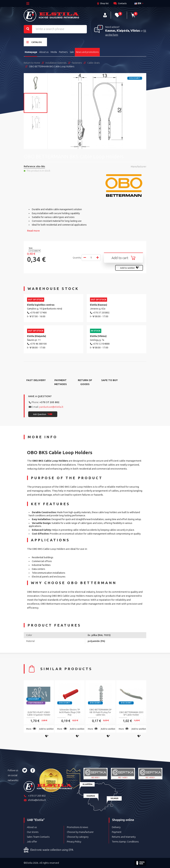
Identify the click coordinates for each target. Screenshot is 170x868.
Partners (63, 52)
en (138, 3)
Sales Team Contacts (38, 837)
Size (31, 248)
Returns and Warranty (124, 837)
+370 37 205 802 (49, 402)
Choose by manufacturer (80, 832)
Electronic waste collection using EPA (48, 850)
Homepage (31, 52)
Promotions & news (78, 827)
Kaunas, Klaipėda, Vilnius (123, 30)
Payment (117, 832)
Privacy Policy (74, 842)
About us (44, 52)
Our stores (33, 832)
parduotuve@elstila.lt (51, 407)
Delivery (116, 827)
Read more (33, 231)
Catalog (34, 42)
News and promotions (87, 52)
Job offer (32, 842)
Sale (72, 52)
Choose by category (78, 837)
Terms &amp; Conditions (125, 842)
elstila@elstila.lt (35, 800)
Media (54, 52)
